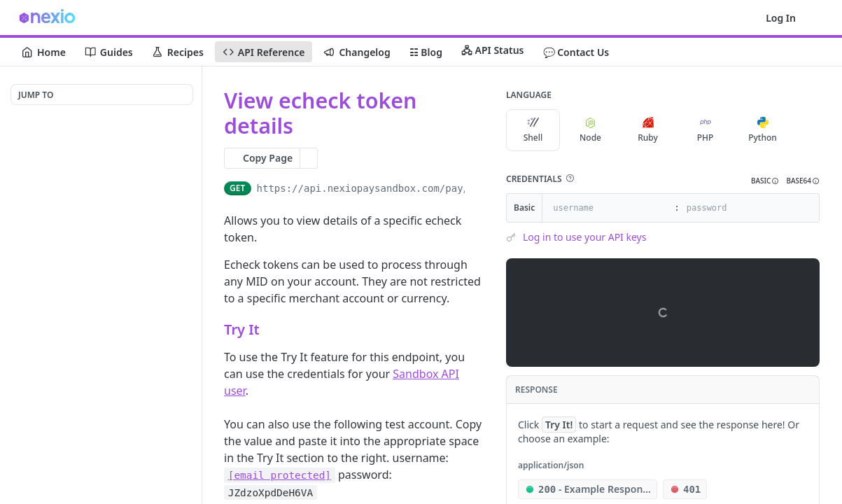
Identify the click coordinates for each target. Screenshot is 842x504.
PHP (706, 130)
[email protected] (280, 475)
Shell (533, 130)
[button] (570, 178)
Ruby (648, 130)
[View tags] (304, 127)
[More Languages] (804, 130)
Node (590, 130)
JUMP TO (36, 95)
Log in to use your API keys (584, 237)
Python (763, 130)
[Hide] (808, 208)
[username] (606, 208)
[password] (740, 208)
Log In (781, 18)
